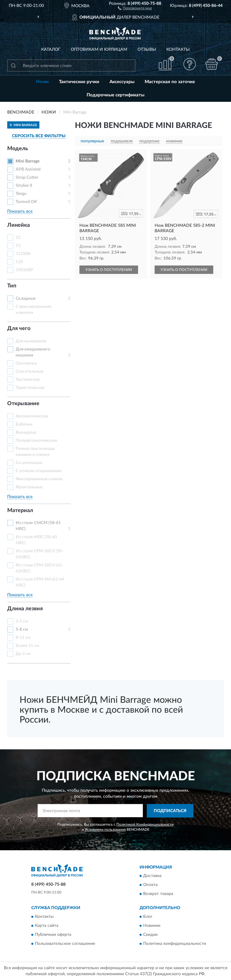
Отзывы (147, 50)
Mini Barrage (28, 161)
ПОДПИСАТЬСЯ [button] (170, 811)
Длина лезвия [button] (25, 609)
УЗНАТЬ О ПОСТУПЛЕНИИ (109, 270)
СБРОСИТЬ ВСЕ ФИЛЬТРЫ (39, 136)
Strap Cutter (27, 177)
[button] (135, 8)
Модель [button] (18, 149)
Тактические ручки (79, 82)
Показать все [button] (20, 211)
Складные (26, 299)
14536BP (24, 270)
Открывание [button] (23, 404)
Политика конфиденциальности (175, 944)
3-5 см (22, 621)
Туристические (30, 388)
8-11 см (23, 638)
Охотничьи (26, 363)
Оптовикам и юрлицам (99, 50)
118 (19, 262)
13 (18, 246)
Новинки (152, 926)
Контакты (178, 50)
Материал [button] (20, 511)
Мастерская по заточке (170, 82)
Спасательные (29, 372)
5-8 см (22, 630)
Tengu (21, 194)
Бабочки (24, 424)
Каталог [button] (51, 50)
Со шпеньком (29, 463)
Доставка (152, 876)
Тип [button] (12, 286)
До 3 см (23, 654)
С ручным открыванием (39, 471)
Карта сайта (47, 926)
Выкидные (26, 432)
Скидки (150, 935)
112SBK (23, 254)
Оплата (150, 885)
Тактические (28, 380)
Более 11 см (27, 646)
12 (18, 238)
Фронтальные (29, 487)
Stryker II (24, 186)
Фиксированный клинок (39, 479)
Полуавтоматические (36, 441)
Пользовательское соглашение (65, 944)
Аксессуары (122, 82)
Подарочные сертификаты (115, 95)
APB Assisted (28, 169)
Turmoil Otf (26, 202)
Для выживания (31, 341)
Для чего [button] (19, 329)
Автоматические (32, 416)
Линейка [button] (18, 225)
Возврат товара (158, 894)
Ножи (42, 82)
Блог (148, 917)
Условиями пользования (105, 830)
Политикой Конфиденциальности (145, 824)
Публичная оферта (53, 935)
